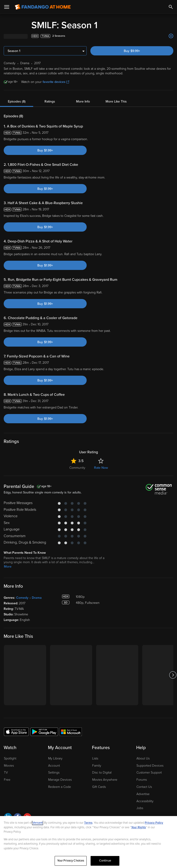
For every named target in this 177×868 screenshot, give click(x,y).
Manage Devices (60, 780)
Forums (142, 780)
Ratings (50, 101)
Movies (9, 766)
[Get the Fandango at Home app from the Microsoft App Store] (71, 732)
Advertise (143, 794)
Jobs (140, 808)
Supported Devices (150, 766)
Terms (88, 823)
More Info (83, 101)
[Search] (171, 7)
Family (97, 766)
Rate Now (101, 468)
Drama (37, 598)
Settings (54, 773)
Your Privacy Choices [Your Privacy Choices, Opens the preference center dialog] (71, 861)
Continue (105, 861)
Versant (38, 823)
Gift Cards (99, 787)
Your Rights (139, 827)
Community (77, 468)
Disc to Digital (102, 773)
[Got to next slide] (173, 675)
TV (6, 773)
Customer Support (149, 773)
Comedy (22, 598)
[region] (88, 842)
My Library (55, 758)
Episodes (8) (17, 101)
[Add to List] (171, 36)
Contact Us (144, 787)
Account (54, 766)
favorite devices (56, 82)
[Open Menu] (7, 7)
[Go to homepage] (43, 7)
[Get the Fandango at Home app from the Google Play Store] (44, 732)
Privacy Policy (154, 823)
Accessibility (145, 801)
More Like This (116, 101)
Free (7, 780)
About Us (143, 758)
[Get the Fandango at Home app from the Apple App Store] (16, 732)
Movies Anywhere (105, 780)
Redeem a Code (60, 787)
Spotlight (10, 758)
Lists (95, 758)
